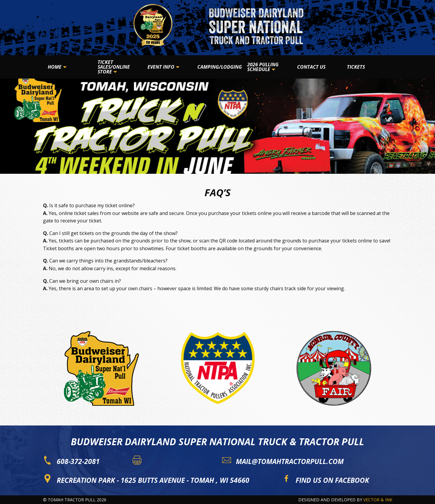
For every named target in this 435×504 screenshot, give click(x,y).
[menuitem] (68, 67)
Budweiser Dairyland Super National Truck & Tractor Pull (217, 441)
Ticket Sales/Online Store (114, 67)
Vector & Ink (378, 500)
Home (55, 67)
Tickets (356, 67)
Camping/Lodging (220, 67)
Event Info (161, 67)
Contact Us (311, 67)
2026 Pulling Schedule (263, 67)
